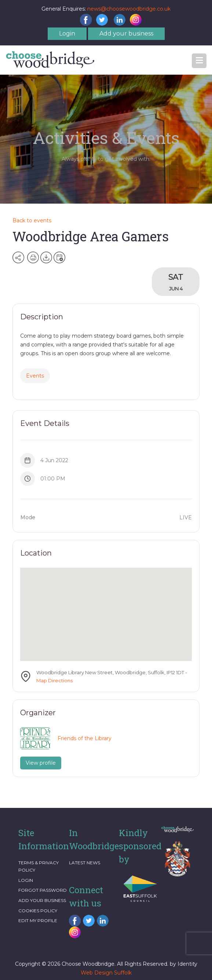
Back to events (32, 220)
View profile (41, 763)
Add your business (126, 34)
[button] (199, 61)
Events (35, 376)
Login (67, 34)
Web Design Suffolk (106, 973)
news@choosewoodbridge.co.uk (129, 9)
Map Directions (54, 680)
